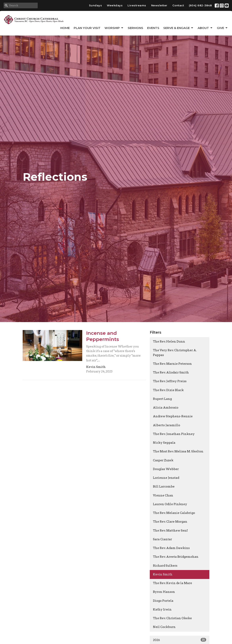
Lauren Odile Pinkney (170, 504)
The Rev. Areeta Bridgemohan (176, 557)
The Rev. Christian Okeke (172, 618)
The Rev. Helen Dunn (169, 342)
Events (153, 28)
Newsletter (159, 5)
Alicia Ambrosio (166, 408)
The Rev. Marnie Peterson (172, 364)
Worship (114, 28)
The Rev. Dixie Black (168, 390)
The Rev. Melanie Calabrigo (174, 513)
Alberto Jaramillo (167, 425)
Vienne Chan (163, 495)
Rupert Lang (162, 399)
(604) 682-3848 (200, 5)
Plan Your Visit (87, 28)
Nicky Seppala (164, 443)
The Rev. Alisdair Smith (171, 372)
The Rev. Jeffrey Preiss (170, 381)
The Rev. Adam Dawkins (171, 548)
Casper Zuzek (163, 460)
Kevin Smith (163, 574)
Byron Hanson (164, 592)
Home (65, 28)
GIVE (222, 28)
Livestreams (137, 5)
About (205, 28)
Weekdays (115, 5)
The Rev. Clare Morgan (170, 522)
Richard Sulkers (165, 566)
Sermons (135, 28)
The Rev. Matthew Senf (170, 531)
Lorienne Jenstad (166, 478)
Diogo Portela (163, 601)
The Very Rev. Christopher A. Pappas (175, 353)
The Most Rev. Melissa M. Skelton (178, 451)
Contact (178, 5)
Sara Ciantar (162, 539)
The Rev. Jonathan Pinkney (174, 434)
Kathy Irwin (162, 609)
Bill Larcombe (164, 487)
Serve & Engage (178, 28)
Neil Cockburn (164, 627)
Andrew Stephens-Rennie (173, 416)
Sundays (96, 5)
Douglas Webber (166, 469)
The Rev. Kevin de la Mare (173, 583)
